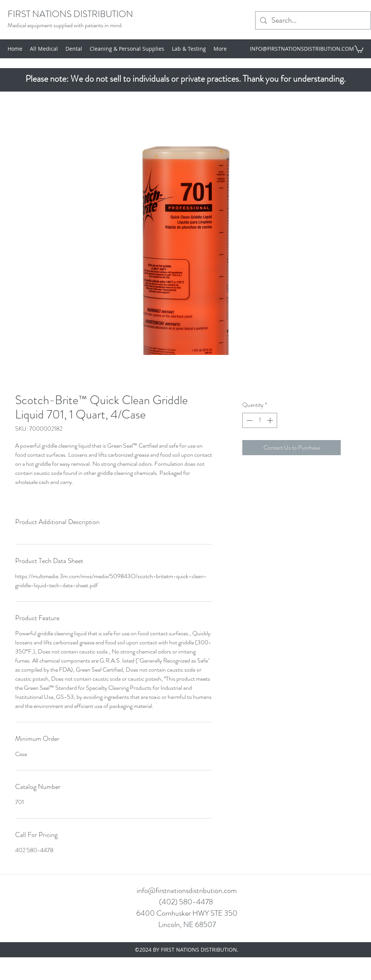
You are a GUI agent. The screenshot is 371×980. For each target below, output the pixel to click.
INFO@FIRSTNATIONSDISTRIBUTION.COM (302, 49)
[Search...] (313, 20)
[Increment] (271, 420)
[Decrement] (249, 420)
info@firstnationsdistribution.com (187, 891)
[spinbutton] (260, 420)
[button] (359, 49)
